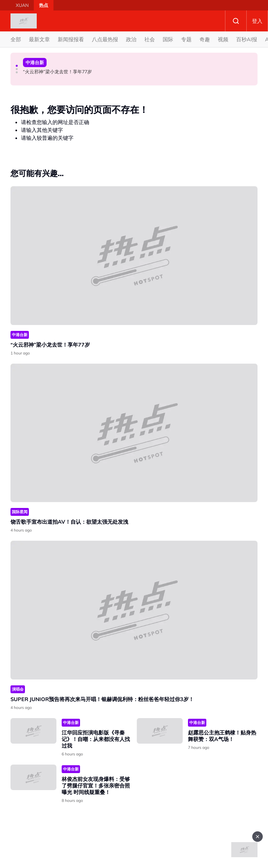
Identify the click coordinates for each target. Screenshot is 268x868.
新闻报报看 (71, 39)
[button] (17, 66)
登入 (257, 21)
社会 (150, 39)
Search (236, 21)
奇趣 (205, 39)
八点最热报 (105, 39)
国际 (168, 39)
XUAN (22, 5)
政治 (131, 39)
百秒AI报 (247, 39)
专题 (186, 39)
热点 (44, 5)
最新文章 (39, 39)
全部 (16, 39)
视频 (223, 39)
